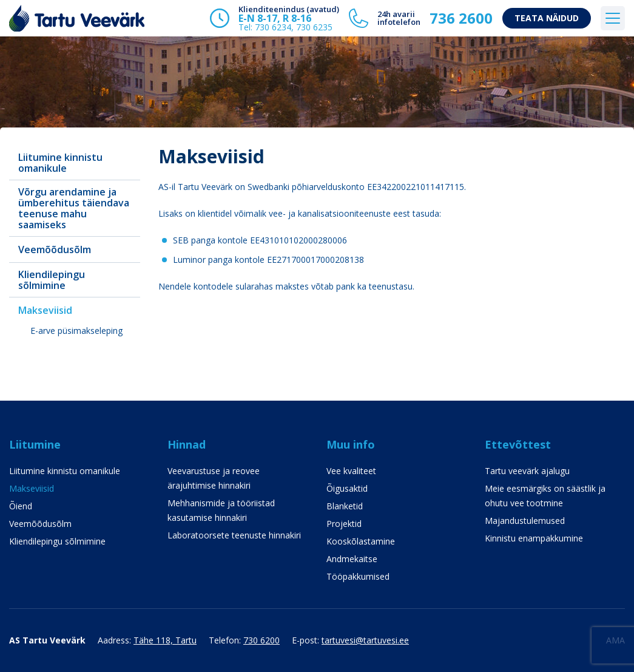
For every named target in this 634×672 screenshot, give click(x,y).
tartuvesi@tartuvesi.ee (365, 640)
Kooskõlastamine (361, 541)
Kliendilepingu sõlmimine (52, 280)
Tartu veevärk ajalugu (527, 471)
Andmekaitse (352, 559)
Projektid (344, 524)
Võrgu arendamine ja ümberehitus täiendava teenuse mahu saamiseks (74, 208)
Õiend (21, 506)
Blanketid (345, 506)
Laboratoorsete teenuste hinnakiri (234, 535)
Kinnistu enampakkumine (534, 538)
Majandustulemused (525, 521)
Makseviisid (45, 310)
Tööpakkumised (358, 576)
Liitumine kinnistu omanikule (60, 163)
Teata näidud (547, 18)
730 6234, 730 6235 (294, 27)
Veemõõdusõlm (55, 249)
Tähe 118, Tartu (165, 640)
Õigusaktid (347, 488)
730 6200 (261, 640)
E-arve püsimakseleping (76, 331)
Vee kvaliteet (351, 471)
